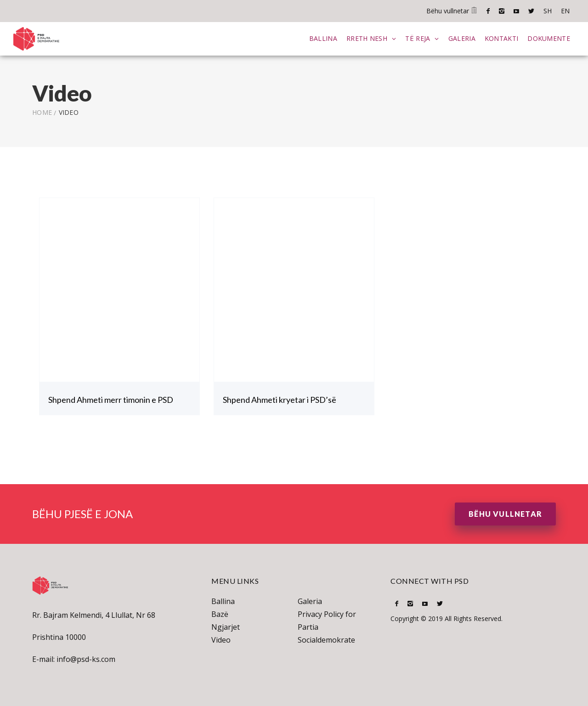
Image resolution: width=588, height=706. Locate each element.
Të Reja (417, 38)
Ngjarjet (226, 626)
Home (42, 111)
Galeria (461, 38)
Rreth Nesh (366, 38)
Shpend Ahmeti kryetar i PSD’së (280, 399)
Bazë (220, 613)
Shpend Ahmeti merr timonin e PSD (111, 399)
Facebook (488, 11)
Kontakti (501, 38)
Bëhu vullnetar (452, 11)
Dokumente (548, 38)
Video (221, 639)
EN (565, 11)
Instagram (502, 11)
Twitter (531, 11)
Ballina (323, 38)
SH (548, 11)
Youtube (516, 11)
